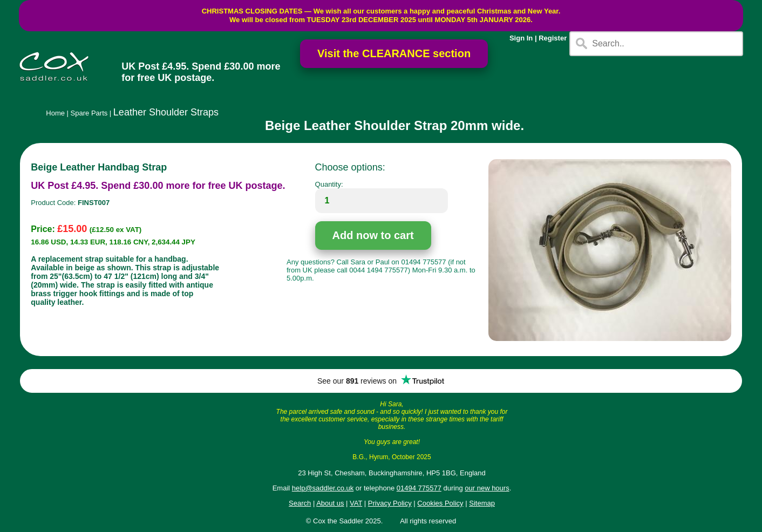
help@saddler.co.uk (323, 488)
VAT (356, 503)
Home (55, 113)
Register (553, 38)
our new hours (487, 488)
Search (300, 503)
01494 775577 (419, 488)
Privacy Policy (390, 503)
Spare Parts (89, 113)
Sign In (521, 38)
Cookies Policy (440, 503)
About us (330, 503)
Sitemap (482, 503)
